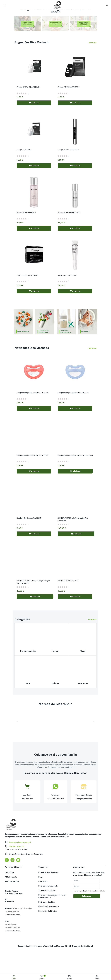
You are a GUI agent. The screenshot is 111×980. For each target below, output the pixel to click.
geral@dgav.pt (11, 926)
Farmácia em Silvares (84, 797)
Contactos (43, 883)
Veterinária (83, 685)
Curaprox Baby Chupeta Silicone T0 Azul (74, 394)
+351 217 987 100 (12, 913)
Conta (97, 977)
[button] (34, 103)
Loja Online (27, 797)
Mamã (83, 653)
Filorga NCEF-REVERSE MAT (69, 213)
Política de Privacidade (96, 893)
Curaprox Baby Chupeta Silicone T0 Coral (33, 394)
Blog (40, 879)
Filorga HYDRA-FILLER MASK (29, 87)
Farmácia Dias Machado (48, 874)
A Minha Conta (11, 879)
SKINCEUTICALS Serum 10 (68, 582)
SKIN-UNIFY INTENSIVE (68, 276)
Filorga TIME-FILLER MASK (69, 87)
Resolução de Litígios (48, 913)
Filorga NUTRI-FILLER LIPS (69, 150)
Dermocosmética (28, 653)
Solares (55, 685)
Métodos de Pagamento (49, 908)
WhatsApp (55, 797)
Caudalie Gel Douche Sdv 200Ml (29, 520)
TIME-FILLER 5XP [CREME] (28, 276)
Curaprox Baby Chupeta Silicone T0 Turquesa (75, 457)
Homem (55, 653)
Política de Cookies (47, 904)
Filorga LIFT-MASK (24, 150)
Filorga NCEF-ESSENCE (26, 213)
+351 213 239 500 (12, 929)
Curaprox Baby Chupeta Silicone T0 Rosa (33, 457)
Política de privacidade (48, 888)
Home (14, 977)
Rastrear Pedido (12, 883)
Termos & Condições (47, 892)
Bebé (28, 685)
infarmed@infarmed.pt (22, 910)
